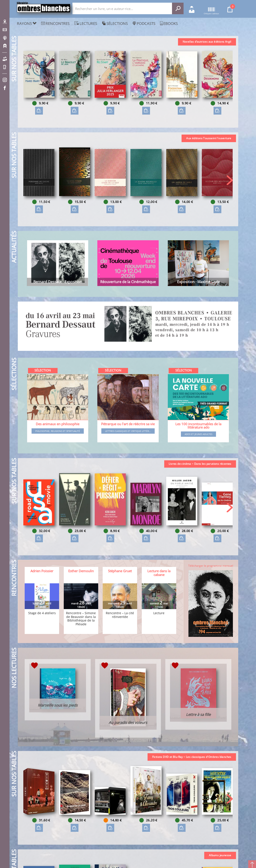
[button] (230, 83)
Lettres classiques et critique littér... (128, 431)
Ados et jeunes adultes (198, 434)
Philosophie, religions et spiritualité (58, 431)
